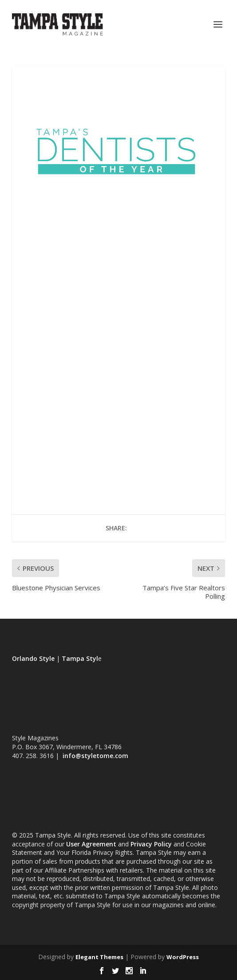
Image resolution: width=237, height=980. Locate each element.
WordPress (183, 957)
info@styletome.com (95, 756)
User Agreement (91, 844)
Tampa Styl (80, 658)
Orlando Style (33, 658)
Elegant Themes (99, 957)
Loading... (119, 341)
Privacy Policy (151, 844)
